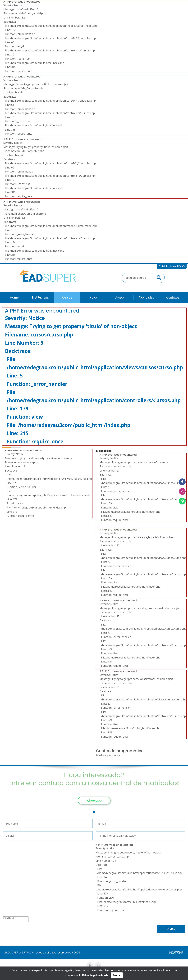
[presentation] (46, 930)
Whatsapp (94, 801)
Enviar (171, 929)
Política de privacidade (94, 975)
